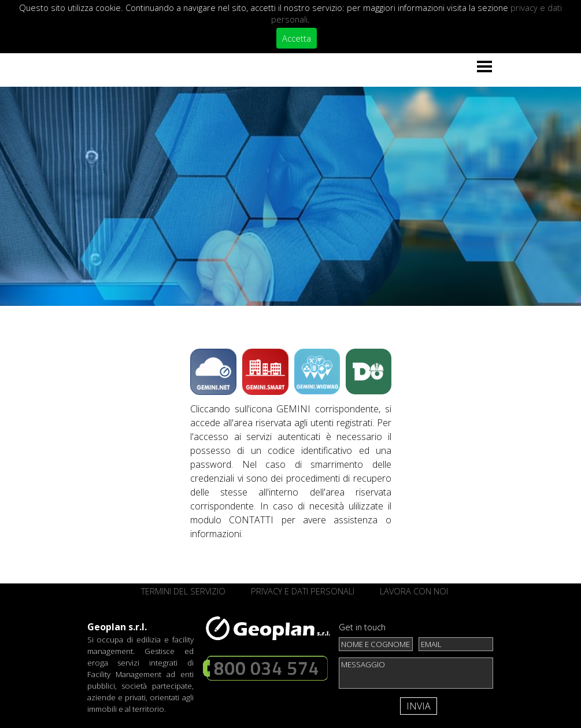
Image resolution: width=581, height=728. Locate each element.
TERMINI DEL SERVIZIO (183, 591)
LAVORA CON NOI (414, 591)
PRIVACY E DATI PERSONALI (303, 591)
